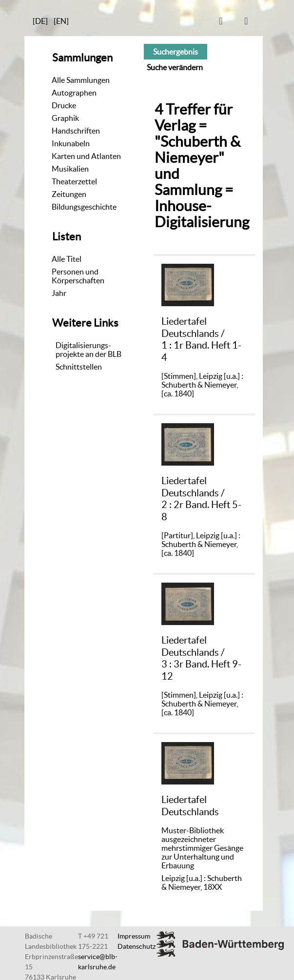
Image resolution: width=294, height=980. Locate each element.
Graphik (65, 118)
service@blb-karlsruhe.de (98, 962)
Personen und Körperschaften (78, 276)
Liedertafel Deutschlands (190, 805)
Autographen (74, 93)
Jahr (59, 293)
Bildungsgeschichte (84, 207)
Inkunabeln (71, 143)
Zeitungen (69, 194)
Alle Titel (67, 259)
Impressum (134, 936)
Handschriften (76, 131)
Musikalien (70, 169)
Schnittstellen (79, 367)
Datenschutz (137, 946)
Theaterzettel (74, 181)
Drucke (64, 105)
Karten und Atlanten (86, 156)
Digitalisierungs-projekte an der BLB (88, 350)
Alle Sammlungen (81, 80)
